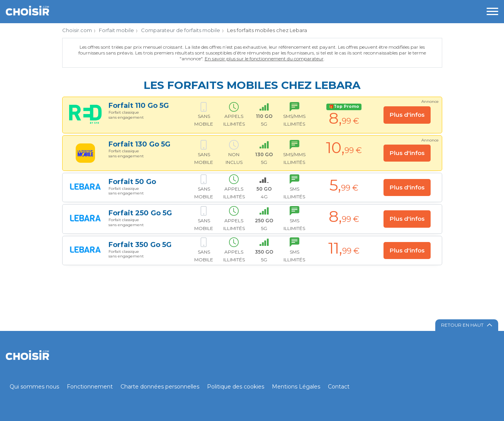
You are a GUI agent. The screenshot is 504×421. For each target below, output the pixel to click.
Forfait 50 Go (132, 182)
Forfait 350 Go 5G (140, 245)
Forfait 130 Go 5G (139, 144)
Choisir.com (77, 30)
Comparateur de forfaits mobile (181, 30)
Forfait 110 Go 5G (139, 106)
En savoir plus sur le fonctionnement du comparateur (264, 59)
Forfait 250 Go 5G (140, 213)
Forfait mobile (116, 30)
